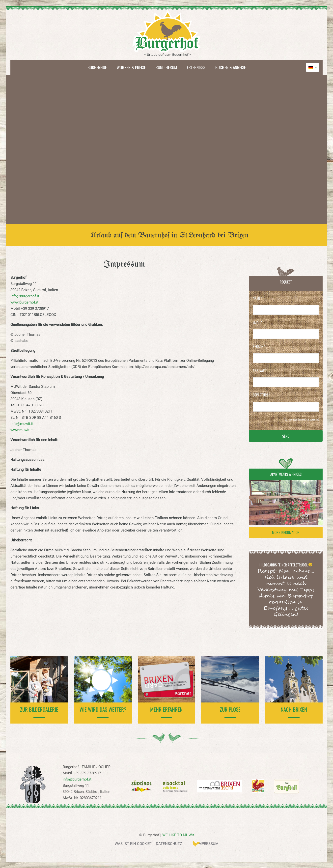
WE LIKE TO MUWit (178, 835)
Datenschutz (169, 844)
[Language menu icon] (313, 67)
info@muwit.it (22, 424)
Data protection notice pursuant (302, 419)
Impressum (208, 844)
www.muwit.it (22, 430)
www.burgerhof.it (24, 302)
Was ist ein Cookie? (133, 844)
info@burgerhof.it (25, 296)
